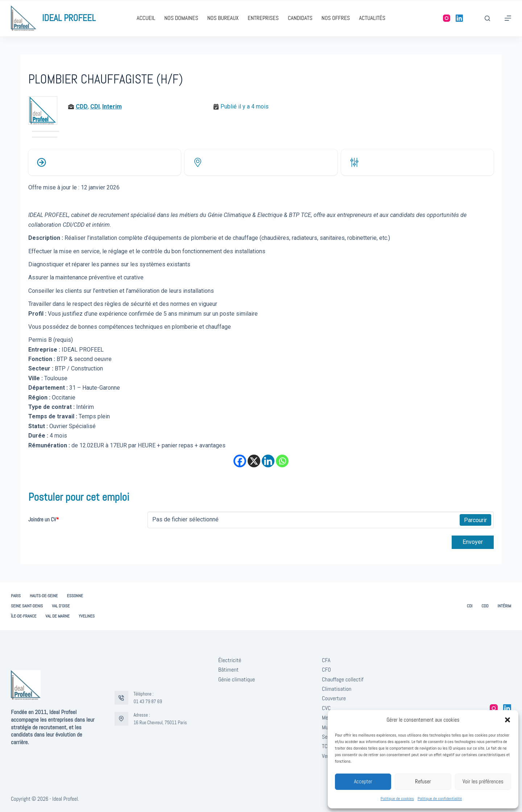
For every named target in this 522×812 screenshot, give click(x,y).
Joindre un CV (43, 519)
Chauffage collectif (343, 679)
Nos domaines (181, 18)
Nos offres (336, 18)
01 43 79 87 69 (148, 702)
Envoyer (473, 542)
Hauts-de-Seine (44, 596)
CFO (326, 670)
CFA (326, 660)
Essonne (75, 596)
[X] (254, 461)
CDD (82, 106)
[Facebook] (240, 461)
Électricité (230, 660)
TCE (326, 746)
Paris (16, 596)
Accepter (363, 781)
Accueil (146, 18)
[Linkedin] (268, 461)
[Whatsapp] (282, 461)
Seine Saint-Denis (27, 606)
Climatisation (337, 689)
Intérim (504, 606)
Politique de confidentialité (440, 799)
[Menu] (508, 18)
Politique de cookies (397, 799)
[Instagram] (447, 18)
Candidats (300, 18)
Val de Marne (57, 616)
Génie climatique (237, 679)
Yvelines (87, 616)
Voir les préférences (483, 781)
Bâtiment (228, 670)
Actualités (372, 18)
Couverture (334, 698)
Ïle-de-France (24, 616)
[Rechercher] (487, 18)
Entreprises (263, 18)
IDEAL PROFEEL (69, 18)
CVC (326, 708)
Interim (112, 106)
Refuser (423, 781)
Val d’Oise (61, 606)
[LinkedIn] (459, 18)
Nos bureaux (223, 18)
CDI (95, 106)
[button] (507, 720)
